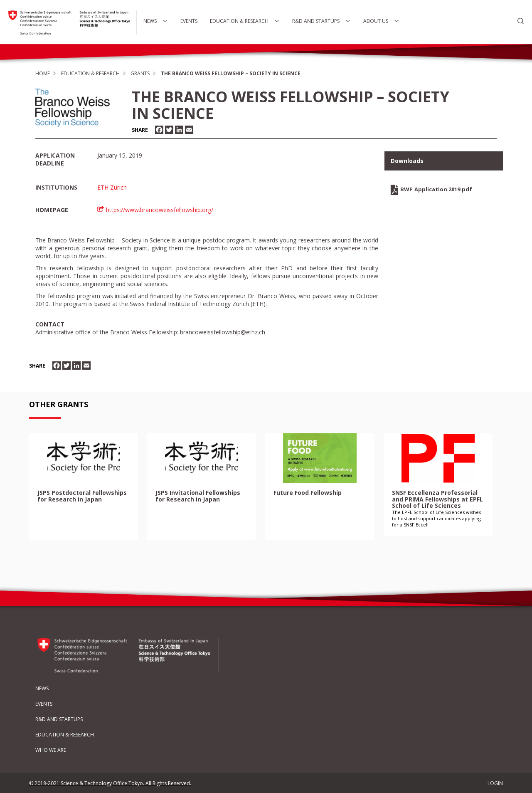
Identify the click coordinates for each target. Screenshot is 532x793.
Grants (140, 73)
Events (189, 21)
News (156, 21)
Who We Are (51, 750)
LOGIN (495, 783)
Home (43, 73)
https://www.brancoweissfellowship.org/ (160, 210)
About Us (381, 21)
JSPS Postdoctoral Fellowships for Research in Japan (82, 496)
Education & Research (245, 21)
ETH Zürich (112, 187)
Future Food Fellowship (308, 493)
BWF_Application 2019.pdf (436, 189)
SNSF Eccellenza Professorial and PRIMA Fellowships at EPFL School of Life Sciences (437, 499)
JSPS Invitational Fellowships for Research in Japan (198, 496)
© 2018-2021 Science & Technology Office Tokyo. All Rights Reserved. (110, 783)
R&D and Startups (321, 21)
